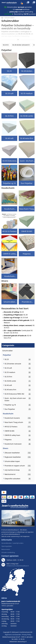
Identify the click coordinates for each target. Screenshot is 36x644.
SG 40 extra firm (27, 138)
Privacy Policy (27, 635)
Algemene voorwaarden (13, 635)
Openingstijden (7, 546)
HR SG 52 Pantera (9, 231)
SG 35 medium (27, 93)
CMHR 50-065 (27, 231)
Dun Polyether (27, 183)
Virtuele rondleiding (8, 552)
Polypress (27, 254)
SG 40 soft (9, 138)
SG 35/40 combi (27, 116)
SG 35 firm (9, 116)
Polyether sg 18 (9, 183)
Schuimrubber (8, 351)
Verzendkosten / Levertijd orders (12, 543)
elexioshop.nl (22, 642)
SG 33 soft (9, 93)
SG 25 (9, 71)
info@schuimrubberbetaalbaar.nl (18, 566)
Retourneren (6, 549)
